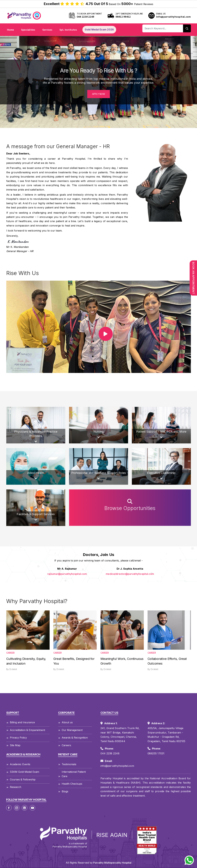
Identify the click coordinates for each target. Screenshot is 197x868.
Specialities (28, 30)
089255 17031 (156, 753)
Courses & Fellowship (21, 780)
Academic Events (18, 764)
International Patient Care (72, 774)
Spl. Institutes (68, 30)
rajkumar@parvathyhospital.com (67, 574)
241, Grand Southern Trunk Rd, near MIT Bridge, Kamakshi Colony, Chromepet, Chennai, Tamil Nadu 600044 (120, 735)
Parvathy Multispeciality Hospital (112, 863)
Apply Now (99, 94)
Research (14, 787)
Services (47, 30)
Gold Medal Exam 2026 (99, 30)
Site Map (13, 745)
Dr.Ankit (13, 669)
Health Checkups (70, 784)
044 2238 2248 (85, 17)
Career (10, 653)
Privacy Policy (17, 738)
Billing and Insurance (21, 723)
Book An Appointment (193, 278)
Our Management (70, 730)
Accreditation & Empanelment (26, 730)
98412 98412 (123, 17)
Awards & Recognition (73, 738)
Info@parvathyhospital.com (173, 17)
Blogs (63, 792)
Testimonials (67, 764)
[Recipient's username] (163, 28)
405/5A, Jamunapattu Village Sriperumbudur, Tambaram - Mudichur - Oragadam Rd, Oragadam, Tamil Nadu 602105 (166, 735)
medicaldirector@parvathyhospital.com (130, 574)
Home (11, 30)
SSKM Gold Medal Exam (23, 772)
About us (65, 723)
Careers (65, 745)
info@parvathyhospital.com (117, 766)
